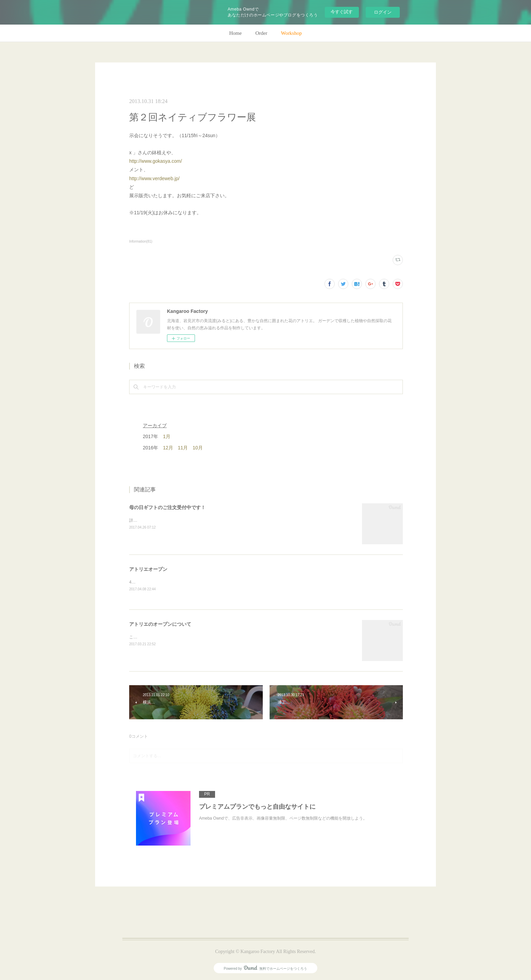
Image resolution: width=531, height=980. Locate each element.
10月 (198, 448)
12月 (168, 448)
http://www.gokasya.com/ (156, 161)
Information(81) (141, 241)
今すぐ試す (342, 12)
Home (236, 33)
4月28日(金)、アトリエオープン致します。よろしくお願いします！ (191, 582)
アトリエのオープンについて (160, 624)
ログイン (383, 12)
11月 (183, 448)
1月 (167, 436)
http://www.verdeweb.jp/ (154, 178)
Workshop (291, 33)
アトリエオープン (148, 569)
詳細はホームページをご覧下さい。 (162, 520)
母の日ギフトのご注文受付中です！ (167, 507)
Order (261, 33)
